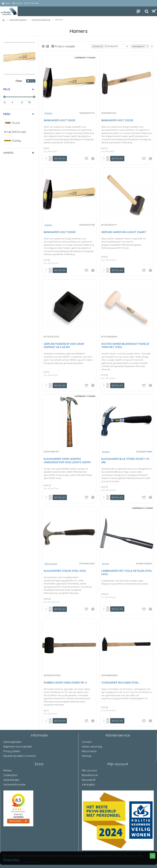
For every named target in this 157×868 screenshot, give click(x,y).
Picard (105, 564)
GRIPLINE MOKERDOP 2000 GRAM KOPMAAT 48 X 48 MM (64, 346)
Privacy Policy (11, 860)
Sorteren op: (98, 46)
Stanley (48, 113)
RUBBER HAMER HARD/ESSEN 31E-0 (65, 683)
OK (153, 856)
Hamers (8, 153)
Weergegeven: (138, 46)
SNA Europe (51, 564)
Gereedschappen (18, 20)
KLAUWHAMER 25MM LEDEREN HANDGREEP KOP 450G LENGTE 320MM (67, 461)
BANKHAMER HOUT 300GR (60, 232)
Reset (32, 81)
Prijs (7, 89)
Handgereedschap (41, 20)
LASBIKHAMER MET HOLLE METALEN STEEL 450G (127, 573)
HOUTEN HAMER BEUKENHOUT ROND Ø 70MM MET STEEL (125, 346)
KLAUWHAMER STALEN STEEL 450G (65, 571)
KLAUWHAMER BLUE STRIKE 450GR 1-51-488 (126, 461)
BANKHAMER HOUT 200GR (117, 120)
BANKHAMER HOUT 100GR (60, 120)
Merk (7, 114)
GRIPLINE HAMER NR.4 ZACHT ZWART (124, 232)
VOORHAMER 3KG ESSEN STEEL (120, 683)
